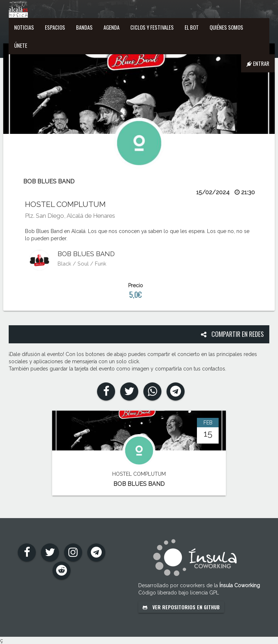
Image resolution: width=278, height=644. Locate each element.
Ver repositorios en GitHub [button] (181, 607)
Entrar (258, 63)
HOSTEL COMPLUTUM (65, 204)
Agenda (111, 27)
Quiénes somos (226, 27)
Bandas (84, 27)
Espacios (55, 27)
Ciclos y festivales (152, 27)
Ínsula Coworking (240, 585)
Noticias (24, 27)
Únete (21, 45)
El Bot (192, 27)
